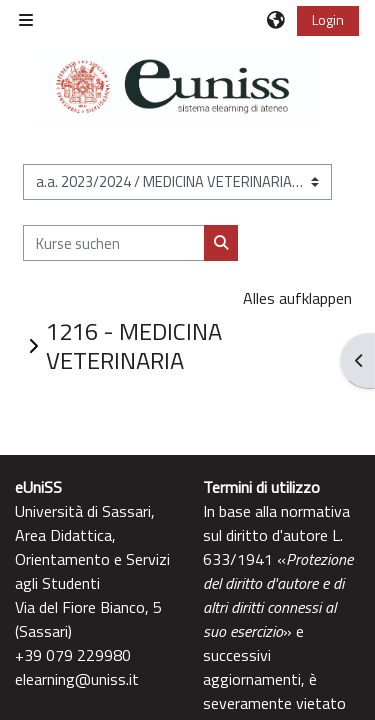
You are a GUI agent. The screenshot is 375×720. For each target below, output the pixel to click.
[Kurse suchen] (114, 243)
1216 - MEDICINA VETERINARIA (134, 345)
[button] (277, 20)
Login (328, 19)
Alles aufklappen (297, 298)
